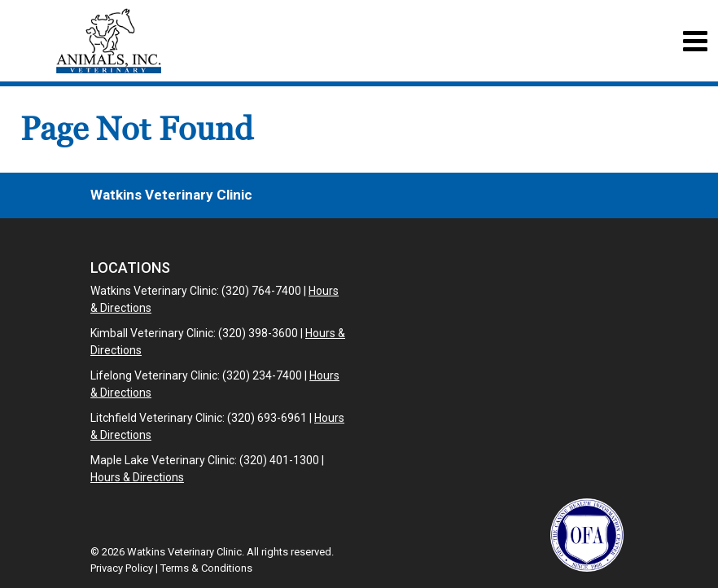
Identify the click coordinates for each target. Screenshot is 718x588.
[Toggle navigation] (695, 41)
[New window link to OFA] (587, 535)
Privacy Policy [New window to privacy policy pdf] (122, 568)
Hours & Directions (137, 477)
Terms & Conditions (206, 568)
